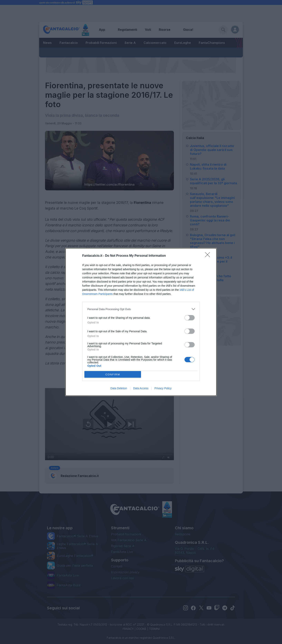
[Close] (209, 256)
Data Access (141, 388)
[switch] (190, 318)
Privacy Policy (163, 388)
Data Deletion (119, 388)
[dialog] (141, 322)
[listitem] (141, 309)
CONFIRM (113, 374)
